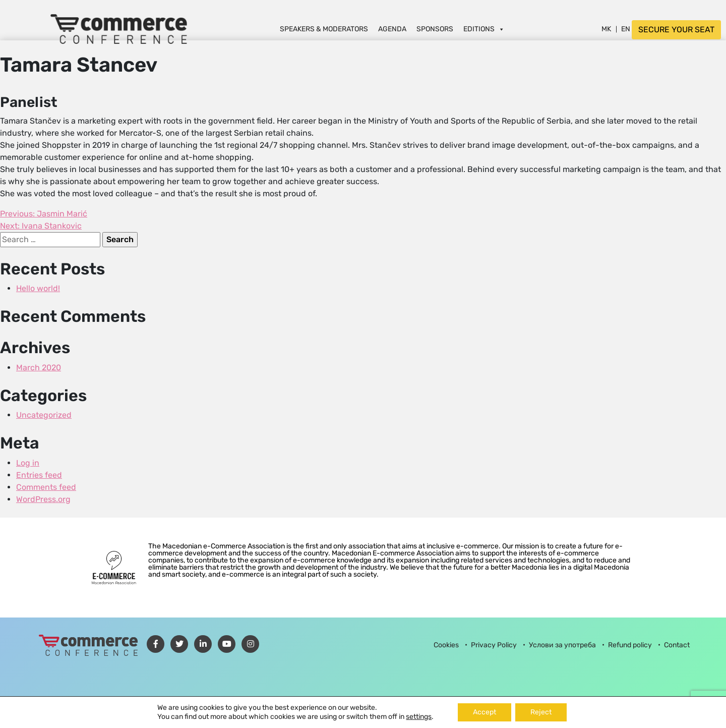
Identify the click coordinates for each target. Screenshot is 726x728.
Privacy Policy (494, 645)
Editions (484, 29)
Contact (677, 645)
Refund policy (630, 645)
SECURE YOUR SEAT (676, 30)
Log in (28, 463)
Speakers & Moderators (324, 29)
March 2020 (39, 368)
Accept (485, 712)
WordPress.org (43, 499)
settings (419, 717)
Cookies (446, 645)
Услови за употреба (562, 645)
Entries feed (39, 475)
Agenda (392, 29)
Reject (541, 712)
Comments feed (46, 487)
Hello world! (38, 288)
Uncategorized (44, 415)
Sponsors (435, 29)
